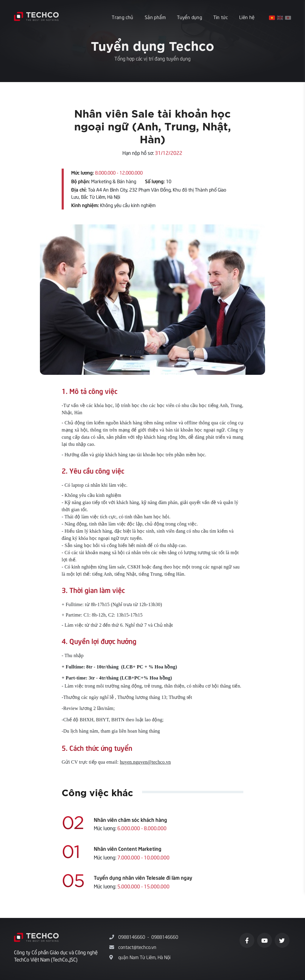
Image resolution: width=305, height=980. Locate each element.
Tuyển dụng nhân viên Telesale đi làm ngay (143, 877)
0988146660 (132, 936)
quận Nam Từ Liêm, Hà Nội (144, 957)
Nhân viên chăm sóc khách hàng (130, 819)
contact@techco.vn (137, 947)
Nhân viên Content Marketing (128, 848)
